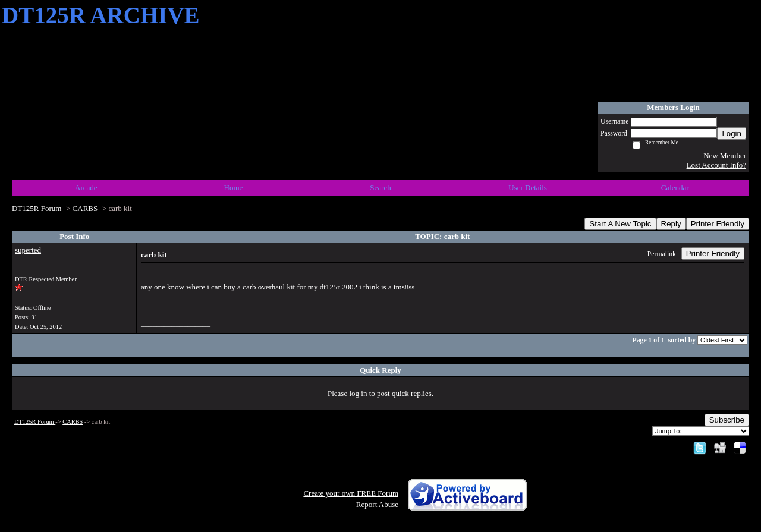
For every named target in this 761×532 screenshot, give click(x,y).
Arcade (86, 188)
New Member (725, 155)
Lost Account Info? (716, 165)
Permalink (662, 254)
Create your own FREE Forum (351, 493)
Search (380, 188)
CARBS (85, 208)
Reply (671, 224)
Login (732, 133)
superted (28, 250)
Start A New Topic (620, 224)
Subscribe (727, 420)
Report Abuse (377, 504)
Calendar (675, 188)
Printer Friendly (718, 224)
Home (234, 188)
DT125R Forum (38, 208)
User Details (528, 188)
